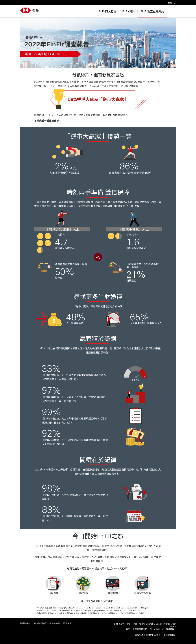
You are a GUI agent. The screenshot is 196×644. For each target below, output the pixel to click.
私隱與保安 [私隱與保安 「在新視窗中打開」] (25, 623)
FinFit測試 (128, 11)
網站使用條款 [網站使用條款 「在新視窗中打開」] (40, 623)
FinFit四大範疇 (107, 11)
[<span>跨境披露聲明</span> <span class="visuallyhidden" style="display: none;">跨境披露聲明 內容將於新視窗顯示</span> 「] (170, 635)
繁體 (172, 3)
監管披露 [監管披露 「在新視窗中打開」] (67, 623)
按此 (77, 568)
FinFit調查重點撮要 (152, 11)
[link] (174, 3)
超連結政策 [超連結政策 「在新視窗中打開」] (55, 623)
